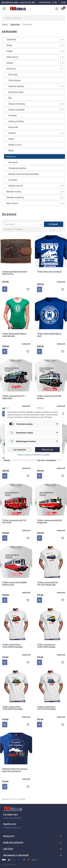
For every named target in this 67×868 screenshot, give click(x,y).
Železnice (11, 156)
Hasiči (11, 139)
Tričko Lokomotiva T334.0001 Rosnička (12, 708)
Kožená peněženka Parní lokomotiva (15, 273)
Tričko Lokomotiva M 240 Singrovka (49, 522)
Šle (10, 98)
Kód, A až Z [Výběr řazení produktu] (23, 224)
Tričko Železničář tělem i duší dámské (15, 335)
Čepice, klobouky (17, 104)
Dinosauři (13, 162)
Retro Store (12, 203)
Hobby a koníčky (16, 121)
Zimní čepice (15, 80)
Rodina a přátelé (16, 110)
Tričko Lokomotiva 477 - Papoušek (14, 397)
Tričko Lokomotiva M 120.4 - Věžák (15, 460)
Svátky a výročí (16, 186)
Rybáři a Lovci (15, 145)
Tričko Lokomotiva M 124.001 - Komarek (47, 460)
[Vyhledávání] (34, 18)
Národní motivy (14, 192)
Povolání (13, 115)
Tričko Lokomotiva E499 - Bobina (50, 397)
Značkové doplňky (17, 168)
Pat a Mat (13, 75)
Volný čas (11, 69)
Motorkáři (13, 127)
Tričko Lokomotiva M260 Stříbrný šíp (15, 584)
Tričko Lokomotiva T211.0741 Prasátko (46, 708)
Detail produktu (5, 289)
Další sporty (12, 57)
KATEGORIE (9, 32)
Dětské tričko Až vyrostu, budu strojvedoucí (15, 770)
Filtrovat (54, 224)
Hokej (9, 45)
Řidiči (11, 151)
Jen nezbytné (20, 450)
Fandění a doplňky (15, 197)
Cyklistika (11, 39)
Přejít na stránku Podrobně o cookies (34, 455)
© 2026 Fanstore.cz (9, 865)
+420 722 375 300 (27, 2)
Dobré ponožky (16, 92)
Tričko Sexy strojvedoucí (49, 272)
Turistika (13, 180)
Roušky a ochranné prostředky (24, 174)
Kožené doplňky (16, 86)
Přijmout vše (47, 450)
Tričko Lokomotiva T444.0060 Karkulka (12, 646)
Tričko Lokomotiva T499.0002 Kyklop (46, 646)
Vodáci (10, 63)
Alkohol (12, 133)
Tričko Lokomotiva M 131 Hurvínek (14, 522)
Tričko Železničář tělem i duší (49, 335)
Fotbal (9, 51)
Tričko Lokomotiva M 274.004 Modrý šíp (47, 584)
